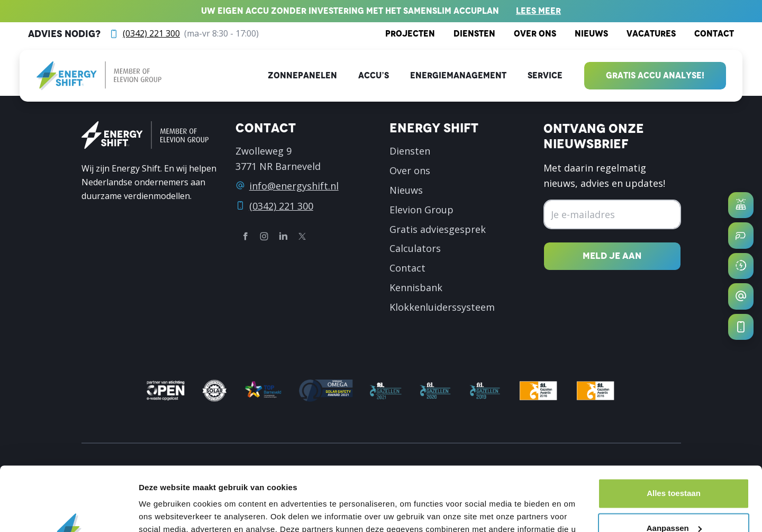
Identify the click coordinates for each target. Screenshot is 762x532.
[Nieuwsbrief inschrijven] (612, 256)
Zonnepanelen (302, 75)
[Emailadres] (612, 215)
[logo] (99, 76)
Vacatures (651, 34)
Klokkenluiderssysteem (442, 307)
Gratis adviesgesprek (438, 229)
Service (545, 75)
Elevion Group (421, 210)
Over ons (535, 34)
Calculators (415, 248)
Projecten (410, 34)
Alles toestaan (674, 433)
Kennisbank (416, 287)
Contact (714, 34)
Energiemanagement (458, 75)
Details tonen (164, 511)
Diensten (474, 34)
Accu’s (374, 75)
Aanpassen (674, 468)
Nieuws (591, 34)
